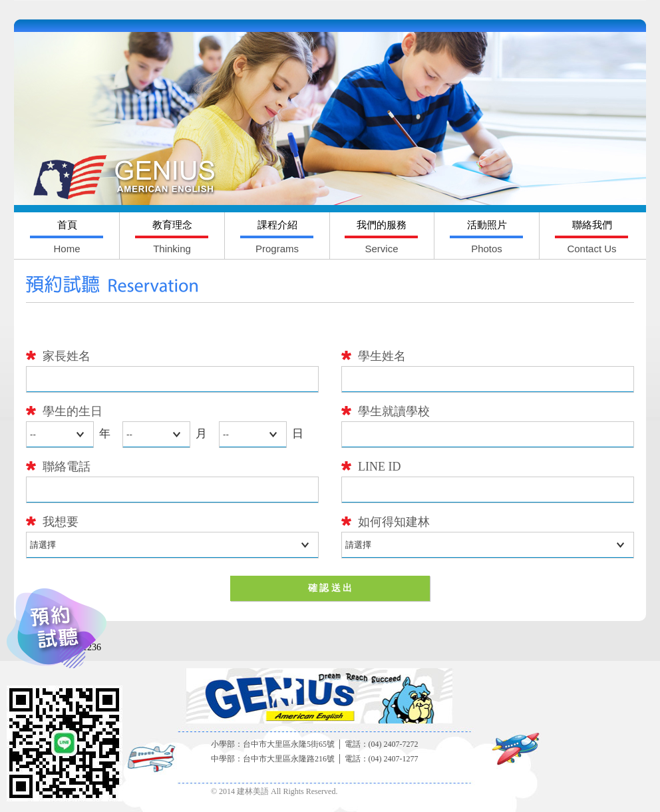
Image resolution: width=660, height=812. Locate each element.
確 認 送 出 (330, 588)
